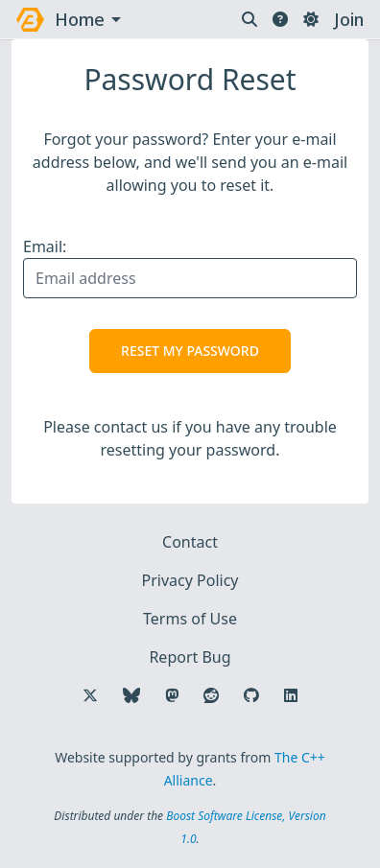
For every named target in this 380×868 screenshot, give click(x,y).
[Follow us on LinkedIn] (291, 695)
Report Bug (190, 657)
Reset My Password (190, 351)
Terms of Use (190, 619)
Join (349, 19)
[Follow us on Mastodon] (172, 695)
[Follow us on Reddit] (211, 695)
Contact (190, 542)
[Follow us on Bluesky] (131, 695)
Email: (45, 246)
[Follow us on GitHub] (251, 695)
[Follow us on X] (90, 695)
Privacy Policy (190, 580)
